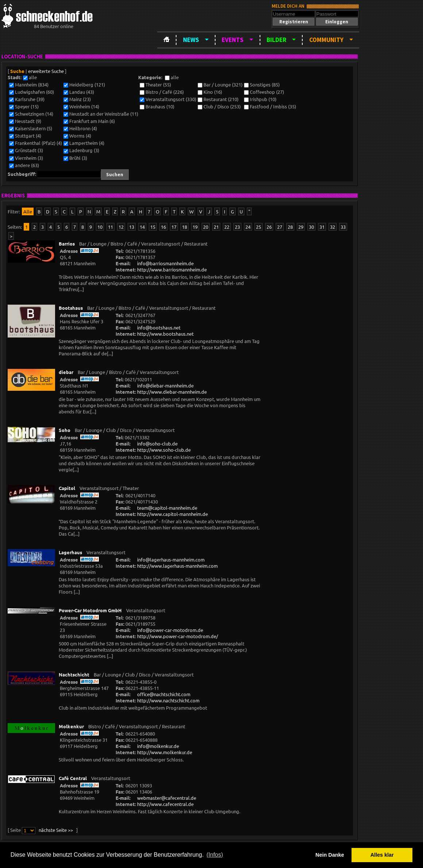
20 (206, 227)
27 (280, 227)
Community (326, 40)
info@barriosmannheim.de (165, 263)
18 (185, 227)
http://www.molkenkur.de (165, 752)
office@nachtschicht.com (164, 694)
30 (311, 227)
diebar (66, 372)
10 (100, 227)
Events (233, 40)
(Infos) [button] (215, 855)
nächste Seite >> (56, 830)
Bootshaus (71, 308)
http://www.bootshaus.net (165, 334)
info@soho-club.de (157, 443)
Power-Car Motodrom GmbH (90, 610)
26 (269, 227)
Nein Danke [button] (330, 855)
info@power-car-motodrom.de (170, 630)
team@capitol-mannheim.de (167, 508)
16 (163, 227)
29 (301, 227)
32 (333, 227)
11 (110, 227)
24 (248, 227)
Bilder (276, 40)
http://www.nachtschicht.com (168, 700)
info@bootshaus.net (159, 327)
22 (227, 227)
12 (121, 227)
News (191, 40)
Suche (17, 71)
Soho (65, 430)
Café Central (73, 778)
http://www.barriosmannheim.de (172, 269)
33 (343, 227)
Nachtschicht (74, 674)
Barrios (67, 244)
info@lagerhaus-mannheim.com (171, 560)
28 (290, 227)
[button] (294, 22)
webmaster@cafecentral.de (167, 798)
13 (132, 227)
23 (237, 227)
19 (195, 227)
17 (174, 227)
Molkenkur (71, 726)
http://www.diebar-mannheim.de (172, 392)
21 (216, 227)
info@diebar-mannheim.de (165, 385)
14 (142, 227)
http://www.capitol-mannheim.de (172, 514)
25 (259, 227)
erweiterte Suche (46, 71)
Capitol (67, 488)
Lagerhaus (70, 552)
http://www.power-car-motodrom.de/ (178, 636)
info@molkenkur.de (158, 746)
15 (153, 227)
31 (322, 227)
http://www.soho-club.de (164, 450)
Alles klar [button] (382, 855)
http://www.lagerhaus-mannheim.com (177, 566)
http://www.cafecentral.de (165, 804)
